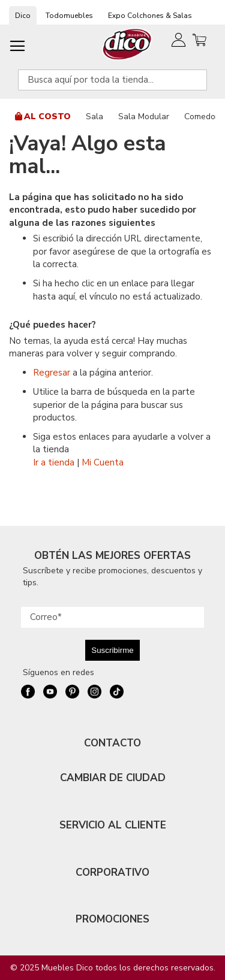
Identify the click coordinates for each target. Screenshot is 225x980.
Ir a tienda (54, 462)
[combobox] (112, 80)
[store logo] (127, 44)
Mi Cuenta (103, 462)
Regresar (52, 373)
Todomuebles (69, 16)
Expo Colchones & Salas (150, 16)
